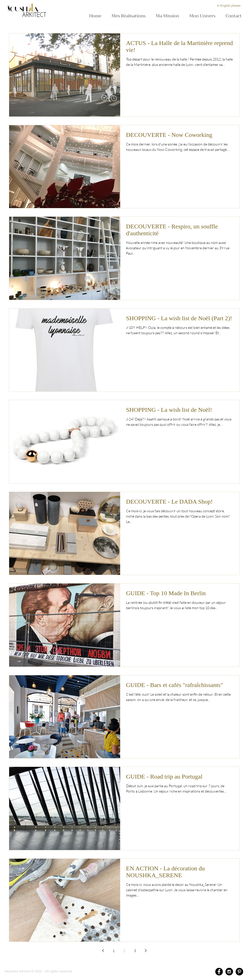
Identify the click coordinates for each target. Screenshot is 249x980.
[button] (169, 16)
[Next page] (146, 950)
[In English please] (229, 6)
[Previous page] (103, 950)
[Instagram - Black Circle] (229, 972)
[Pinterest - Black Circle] (239, 972)
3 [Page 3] (135, 951)
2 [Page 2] (124, 951)
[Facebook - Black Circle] (219, 972)
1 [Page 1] (114, 951)
